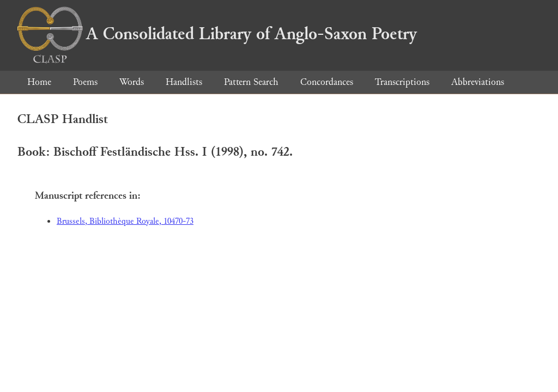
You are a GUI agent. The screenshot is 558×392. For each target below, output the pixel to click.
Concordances (327, 82)
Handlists (184, 82)
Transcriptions (402, 82)
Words (132, 82)
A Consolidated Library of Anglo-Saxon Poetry (217, 34)
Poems (85, 82)
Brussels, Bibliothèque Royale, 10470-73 (125, 221)
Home (39, 82)
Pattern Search (251, 82)
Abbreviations (478, 82)
